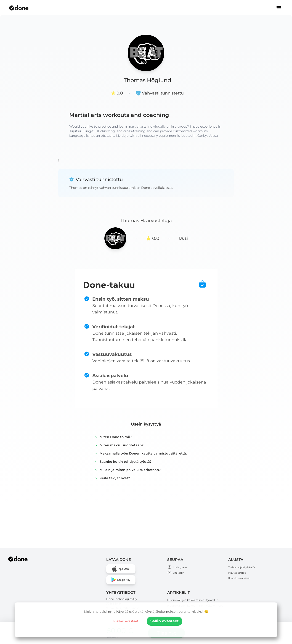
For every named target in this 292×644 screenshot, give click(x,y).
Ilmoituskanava (239, 578)
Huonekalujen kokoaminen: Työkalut (192, 600)
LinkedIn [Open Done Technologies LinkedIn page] (176, 573)
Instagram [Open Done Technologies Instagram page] (177, 567)
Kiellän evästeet (126, 621)
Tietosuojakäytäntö (242, 567)
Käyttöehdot (237, 573)
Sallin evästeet (165, 621)
